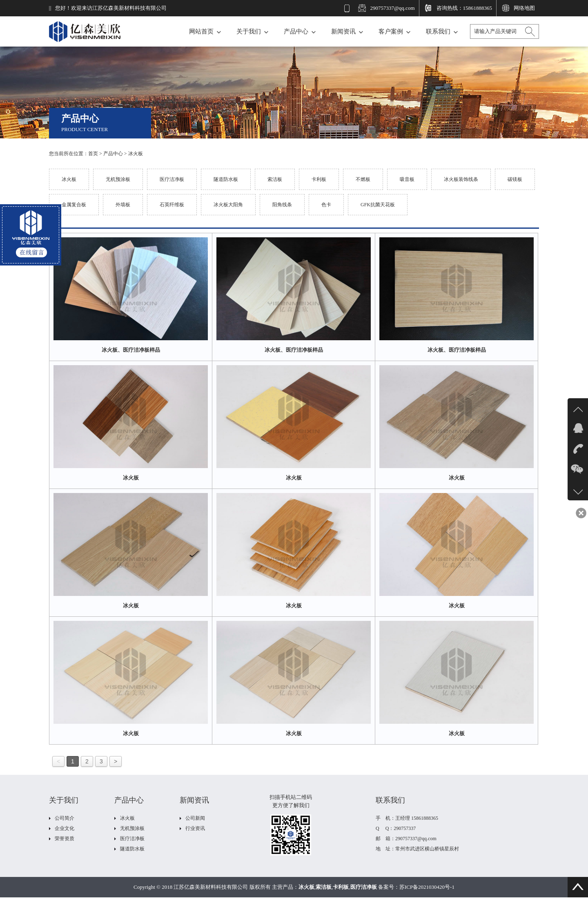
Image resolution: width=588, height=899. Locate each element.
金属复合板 (74, 205)
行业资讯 (195, 828)
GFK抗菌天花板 (378, 205)
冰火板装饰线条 (461, 179)
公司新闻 (195, 818)
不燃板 (363, 179)
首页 (93, 154)
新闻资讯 (343, 31)
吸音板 (407, 179)
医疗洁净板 (172, 179)
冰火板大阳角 (228, 205)
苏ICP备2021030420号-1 (427, 887)
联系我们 (438, 31)
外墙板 (123, 205)
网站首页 (201, 31)
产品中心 (296, 31)
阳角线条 (282, 205)
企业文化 (65, 828)
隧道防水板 (226, 179)
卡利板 (319, 179)
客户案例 (391, 31)
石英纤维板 (172, 205)
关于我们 (249, 31)
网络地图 (524, 8)
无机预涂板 (118, 179)
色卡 (326, 205)
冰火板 (136, 154)
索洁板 (275, 179)
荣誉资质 (65, 839)
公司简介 (65, 818)
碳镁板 (515, 179)
